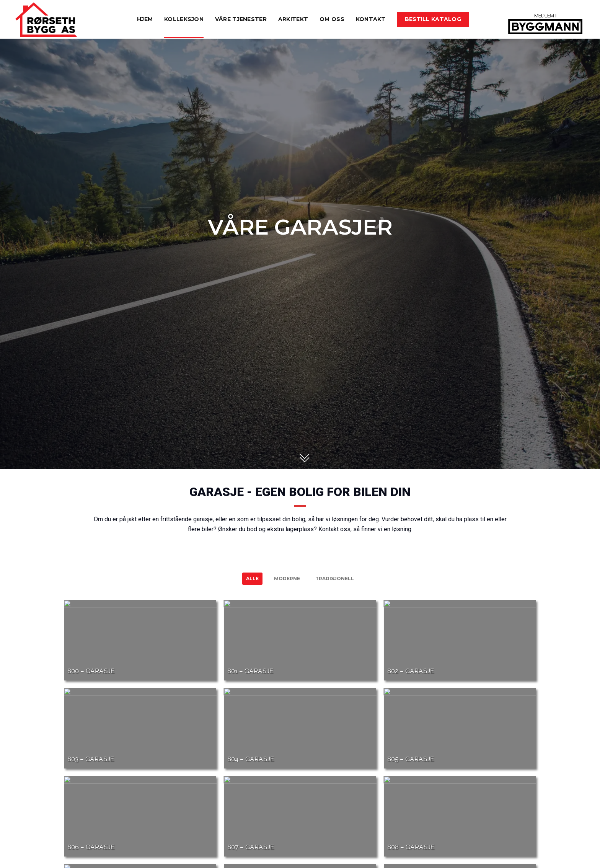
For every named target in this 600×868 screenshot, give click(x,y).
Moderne (287, 578)
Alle (252, 578)
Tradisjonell (335, 578)
